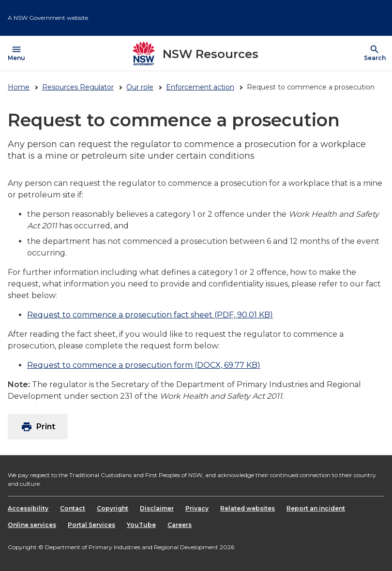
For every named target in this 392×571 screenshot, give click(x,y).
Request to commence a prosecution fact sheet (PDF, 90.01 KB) (150, 315)
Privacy (197, 508)
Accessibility (28, 508)
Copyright (113, 508)
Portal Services (91, 525)
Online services (32, 525)
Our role (140, 87)
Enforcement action (200, 87)
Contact (73, 508)
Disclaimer (157, 508)
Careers (180, 525)
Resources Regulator (78, 87)
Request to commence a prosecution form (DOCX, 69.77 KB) (144, 365)
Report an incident (316, 508)
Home (19, 87)
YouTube (141, 525)
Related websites (248, 508)
